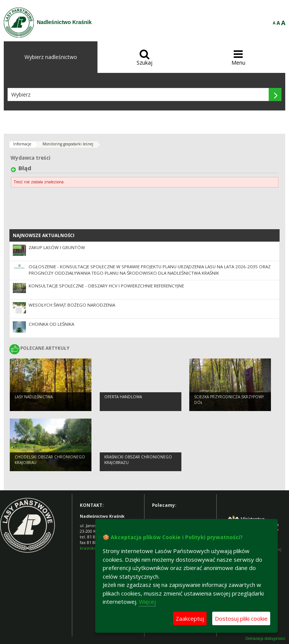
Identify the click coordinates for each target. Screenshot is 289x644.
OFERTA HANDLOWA (123, 397)
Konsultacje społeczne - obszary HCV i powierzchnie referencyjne (106, 286)
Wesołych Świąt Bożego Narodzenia (72, 305)
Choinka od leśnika (51, 324)
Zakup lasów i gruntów (57, 247)
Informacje (22, 144)
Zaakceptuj (190, 618)
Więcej (147, 602)
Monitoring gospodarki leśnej (68, 144)
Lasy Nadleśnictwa (34, 397)
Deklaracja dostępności (265, 639)
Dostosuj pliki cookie (241, 618)
